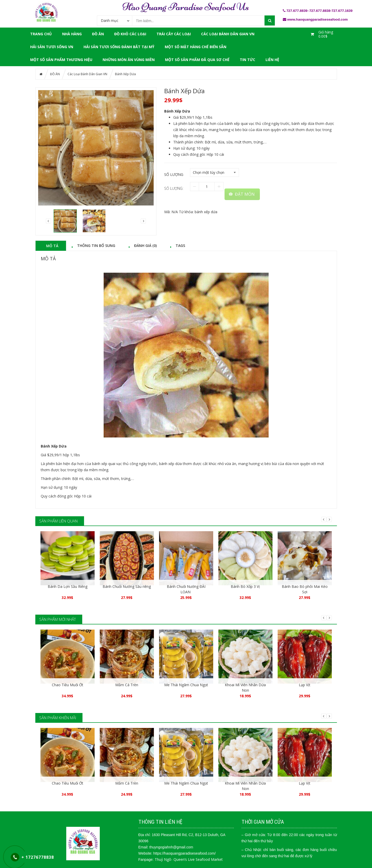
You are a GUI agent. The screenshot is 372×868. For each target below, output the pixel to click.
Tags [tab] (180, 245)
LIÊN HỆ (272, 60)
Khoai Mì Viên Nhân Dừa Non (245, 687)
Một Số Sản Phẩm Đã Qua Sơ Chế (197, 60)
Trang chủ (41, 34)
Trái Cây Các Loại (174, 34)
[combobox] (115, 20)
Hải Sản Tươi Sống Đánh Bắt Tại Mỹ (119, 47)
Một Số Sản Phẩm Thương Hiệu (61, 60)
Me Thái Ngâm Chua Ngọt (186, 685)
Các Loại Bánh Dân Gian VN (228, 34)
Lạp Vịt (305, 685)
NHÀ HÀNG (72, 34)
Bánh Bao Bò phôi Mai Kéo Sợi (305, 589)
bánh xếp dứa (206, 212)
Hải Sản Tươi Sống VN (52, 47)
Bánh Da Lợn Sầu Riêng (68, 586)
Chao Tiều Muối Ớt (68, 685)
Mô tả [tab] (52, 246)
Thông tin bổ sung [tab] (96, 245)
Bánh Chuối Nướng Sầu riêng (127, 586)
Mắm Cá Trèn (127, 685)
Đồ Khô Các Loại (130, 34)
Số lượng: (174, 188)
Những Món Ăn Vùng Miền (129, 60)
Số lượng (174, 174)
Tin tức (247, 60)
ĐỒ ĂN (98, 34)
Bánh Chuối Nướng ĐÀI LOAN (186, 589)
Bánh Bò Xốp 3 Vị (245, 586)
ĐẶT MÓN (245, 194)
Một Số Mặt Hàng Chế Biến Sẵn (196, 47)
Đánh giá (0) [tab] (145, 245)
